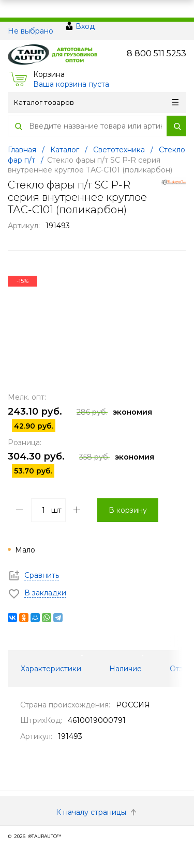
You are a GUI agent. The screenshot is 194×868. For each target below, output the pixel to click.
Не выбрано (31, 31)
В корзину (128, 510)
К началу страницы (97, 812)
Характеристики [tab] (51, 669)
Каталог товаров (96, 102)
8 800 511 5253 (156, 53)
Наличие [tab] (125, 669)
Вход (85, 26)
